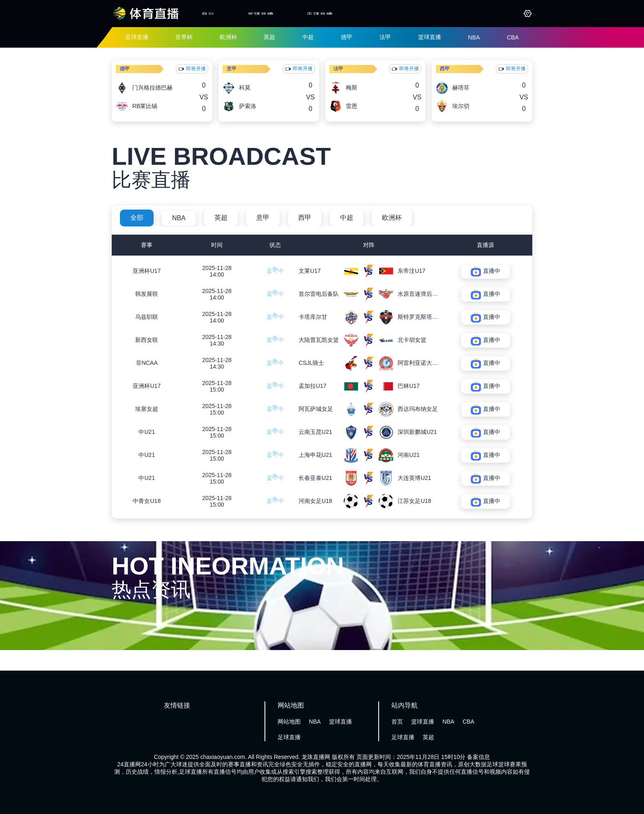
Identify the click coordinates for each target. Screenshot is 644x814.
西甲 (445, 69)
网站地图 (289, 722)
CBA (513, 37)
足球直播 (320, 13)
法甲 (385, 37)
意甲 (232, 69)
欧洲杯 (228, 37)
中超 (308, 37)
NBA (474, 37)
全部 (137, 218)
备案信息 (478, 757)
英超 (269, 37)
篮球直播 (260, 13)
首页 (208, 13)
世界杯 (184, 37)
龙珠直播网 (316, 757)
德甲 (347, 37)
